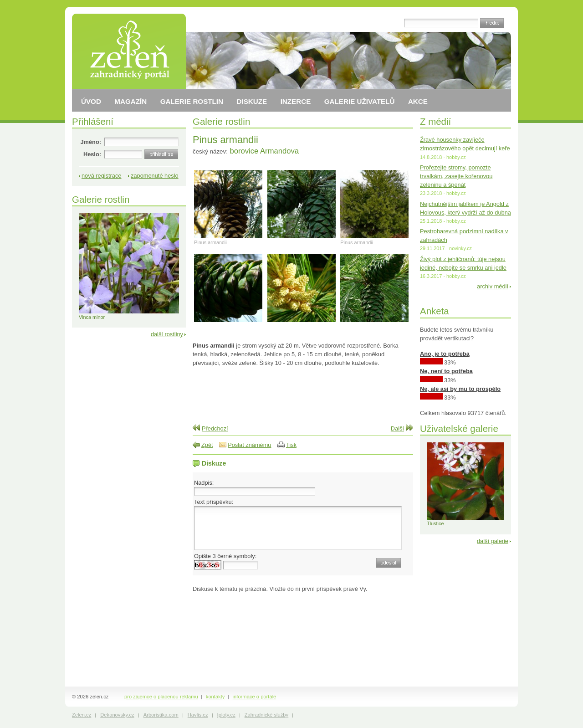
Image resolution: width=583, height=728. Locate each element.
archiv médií (493, 286)
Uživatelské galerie (459, 428)
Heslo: (92, 154)
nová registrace (102, 176)
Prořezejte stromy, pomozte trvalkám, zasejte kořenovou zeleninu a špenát (456, 176)
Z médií (435, 121)
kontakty (215, 697)
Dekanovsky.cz (117, 715)
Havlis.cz (198, 715)
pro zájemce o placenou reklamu (161, 697)
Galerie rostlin (221, 121)
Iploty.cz (226, 715)
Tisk (291, 445)
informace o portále (255, 697)
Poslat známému (249, 445)
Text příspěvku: (214, 502)
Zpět (207, 445)
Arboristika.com (161, 715)
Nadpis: (204, 483)
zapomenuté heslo (155, 176)
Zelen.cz (82, 715)
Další (397, 428)
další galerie (493, 541)
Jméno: (91, 142)
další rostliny (167, 334)
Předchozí (215, 428)
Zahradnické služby (266, 715)
